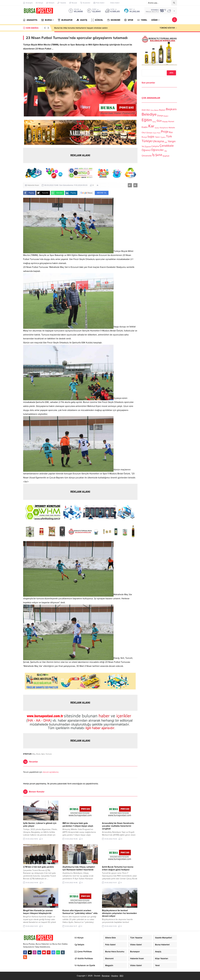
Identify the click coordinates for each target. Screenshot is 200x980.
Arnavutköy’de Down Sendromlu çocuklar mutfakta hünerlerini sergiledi (118, 826)
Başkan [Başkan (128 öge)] (162, 110)
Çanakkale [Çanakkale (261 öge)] (167, 146)
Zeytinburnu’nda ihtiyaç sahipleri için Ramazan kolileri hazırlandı (79, 868)
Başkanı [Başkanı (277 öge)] (171, 109)
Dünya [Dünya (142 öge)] (160, 116)
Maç (34, 754)
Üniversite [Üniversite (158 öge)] (147, 156)
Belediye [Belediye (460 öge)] (149, 114)
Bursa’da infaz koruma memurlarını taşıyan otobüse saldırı (81, 28)
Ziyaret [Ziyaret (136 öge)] (148, 147)
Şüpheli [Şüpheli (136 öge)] (166, 156)
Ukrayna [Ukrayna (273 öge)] (158, 141)
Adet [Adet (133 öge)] (144, 110)
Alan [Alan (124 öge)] (148, 110)
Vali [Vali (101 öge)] (166, 142)
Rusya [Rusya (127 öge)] (144, 137)
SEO (121, 976)
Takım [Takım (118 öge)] (157, 137)
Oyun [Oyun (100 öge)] (155, 133)
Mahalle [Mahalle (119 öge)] (172, 128)
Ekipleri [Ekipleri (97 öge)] (166, 116)
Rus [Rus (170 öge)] (171, 132)
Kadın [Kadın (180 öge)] (145, 127)
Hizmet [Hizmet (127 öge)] (171, 121)
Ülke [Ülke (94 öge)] (166, 151)
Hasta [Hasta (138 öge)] (165, 122)
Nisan (38, 754)
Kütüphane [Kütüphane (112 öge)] (164, 128)
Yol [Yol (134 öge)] (143, 146)
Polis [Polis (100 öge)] (159, 133)
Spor (43, 754)
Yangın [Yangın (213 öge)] (172, 141)
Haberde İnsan (33, 185)
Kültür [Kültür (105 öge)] (157, 128)
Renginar (106, 976)
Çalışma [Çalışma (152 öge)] (155, 146)
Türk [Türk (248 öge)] (169, 136)
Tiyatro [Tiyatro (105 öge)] (163, 137)
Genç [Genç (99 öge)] (154, 122)
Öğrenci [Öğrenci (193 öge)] (146, 150)
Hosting (115, 976)
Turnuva (49, 754)
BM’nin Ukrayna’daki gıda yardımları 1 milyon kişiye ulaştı (78, 825)
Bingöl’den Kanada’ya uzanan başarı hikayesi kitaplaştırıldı (38, 912)
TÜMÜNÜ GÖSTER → (168, 28)
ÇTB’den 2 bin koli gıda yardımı (39, 867)
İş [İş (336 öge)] (153, 155)
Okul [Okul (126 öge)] (144, 133)
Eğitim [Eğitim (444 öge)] (147, 120)
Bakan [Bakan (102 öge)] (156, 110)
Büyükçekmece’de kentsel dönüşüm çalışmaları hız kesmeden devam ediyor (119, 913)
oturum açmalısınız (51, 772)
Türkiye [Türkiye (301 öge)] (147, 141)
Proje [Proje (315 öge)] (165, 132)
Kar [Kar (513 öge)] (151, 126)
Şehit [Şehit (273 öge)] (159, 155)
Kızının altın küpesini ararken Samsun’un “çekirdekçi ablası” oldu (80, 912)
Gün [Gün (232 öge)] (159, 121)
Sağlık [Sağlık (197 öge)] (151, 137)
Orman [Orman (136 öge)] (149, 133)
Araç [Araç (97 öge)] (152, 110)
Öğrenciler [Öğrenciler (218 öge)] (157, 150)
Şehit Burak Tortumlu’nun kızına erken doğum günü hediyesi (118, 868)
